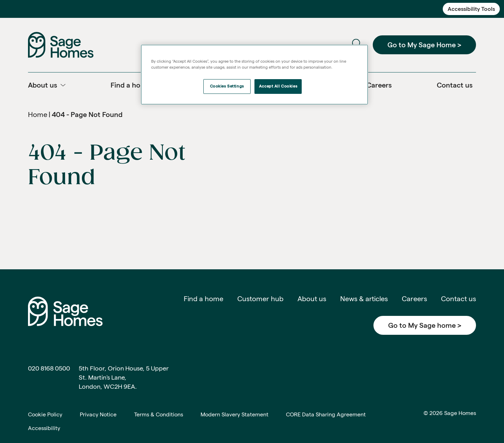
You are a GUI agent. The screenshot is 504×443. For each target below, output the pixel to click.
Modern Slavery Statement (234, 414)
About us (312, 299)
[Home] (61, 44)
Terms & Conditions (159, 414)
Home (38, 115)
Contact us (458, 299)
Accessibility (44, 428)
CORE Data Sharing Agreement (326, 414)
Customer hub (260, 299)
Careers (414, 299)
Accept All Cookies (278, 86)
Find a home (204, 299)
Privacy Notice (98, 414)
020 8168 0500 (49, 368)
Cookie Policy (45, 414)
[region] (254, 75)
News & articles (364, 299)
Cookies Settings (227, 86)
